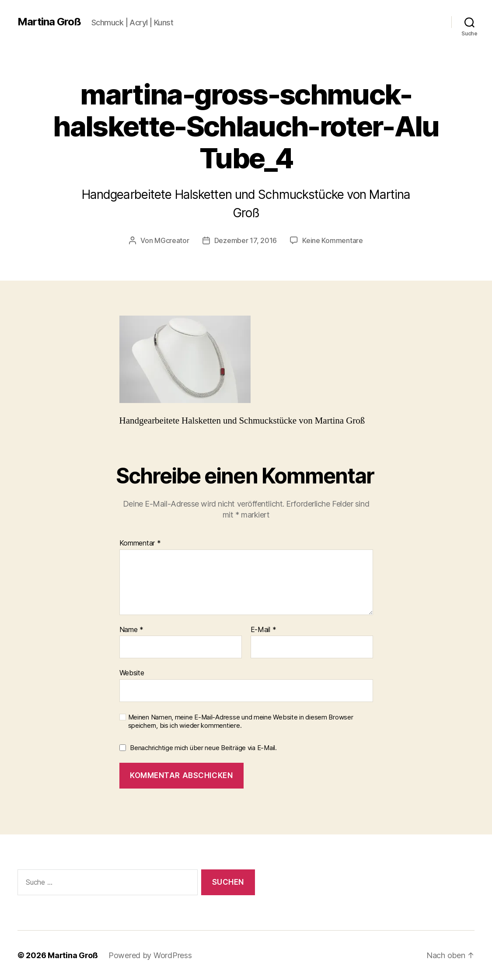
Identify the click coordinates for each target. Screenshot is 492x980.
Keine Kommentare (333, 240)
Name (131, 630)
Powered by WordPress (150, 955)
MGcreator (172, 240)
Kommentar (140, 543)
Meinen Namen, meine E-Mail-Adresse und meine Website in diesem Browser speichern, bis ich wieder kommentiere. (241, 721)
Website (132, 673)
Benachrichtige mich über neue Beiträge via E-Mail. (203, 748)
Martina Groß (49, 22)
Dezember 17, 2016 (246, 240)
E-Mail (263, 630)
